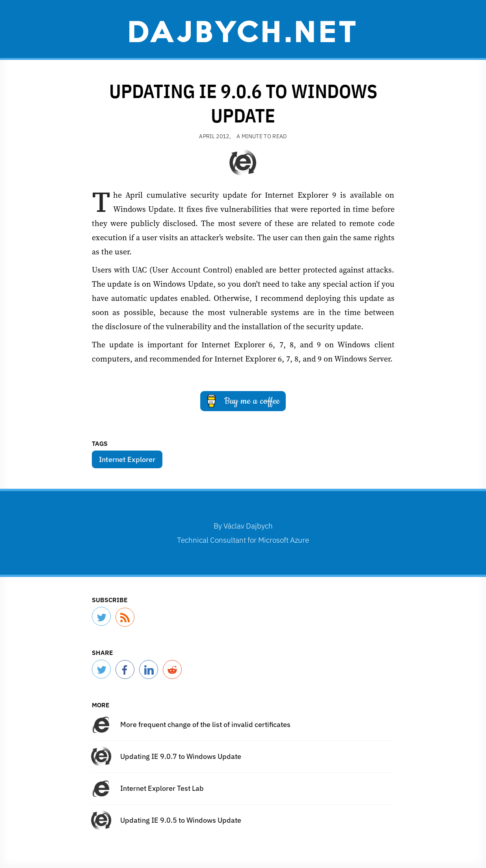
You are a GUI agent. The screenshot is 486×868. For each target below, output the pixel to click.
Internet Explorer (127, 459)
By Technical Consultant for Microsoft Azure (243, 533)
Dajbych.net (243, 30)
